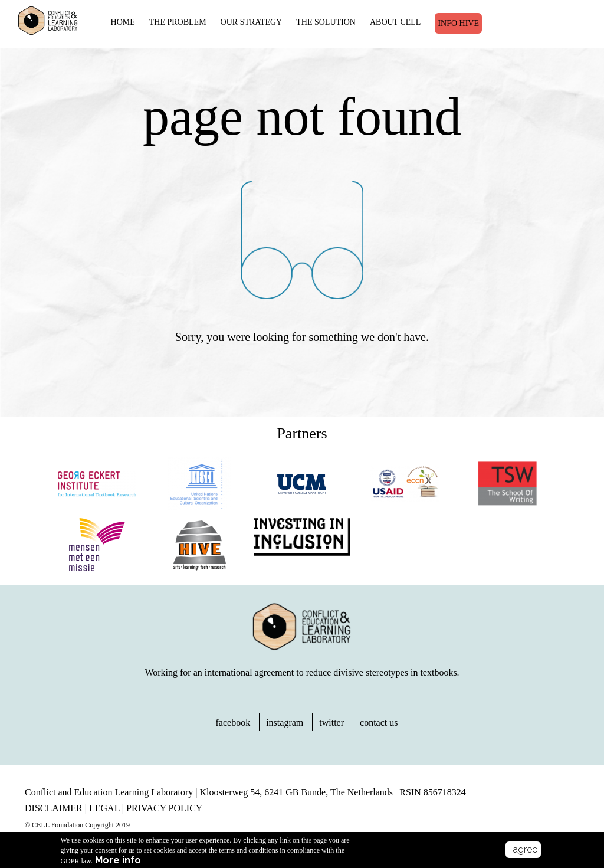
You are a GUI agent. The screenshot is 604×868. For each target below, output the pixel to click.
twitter (331, 723)
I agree (523, 851)
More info (118, 863)
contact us (379, 723)
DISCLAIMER (54, 808)
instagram (285, 723)
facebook (233, 723)
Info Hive (458, 23)
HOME (123, 22)
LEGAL (104, 808)
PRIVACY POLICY (164, 808)
